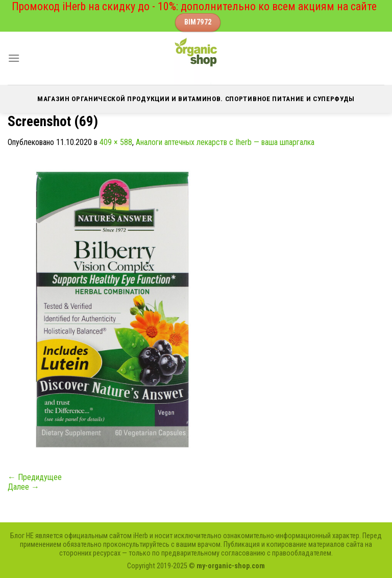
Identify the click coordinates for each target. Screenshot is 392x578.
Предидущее (35, 477)
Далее (23, 487)
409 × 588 (116, 142)
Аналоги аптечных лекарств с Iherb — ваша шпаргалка (225, 142)
